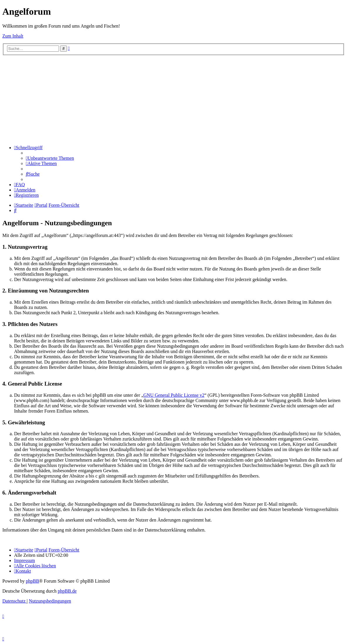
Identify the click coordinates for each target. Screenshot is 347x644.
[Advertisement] (173, 99)
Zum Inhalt (13, 36)
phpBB (32, 581)
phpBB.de (67, 591)
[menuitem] (50, 158)
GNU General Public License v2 (174, 395)
